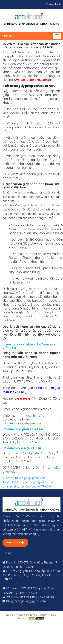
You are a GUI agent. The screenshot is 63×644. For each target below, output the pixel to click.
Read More (15, 543)
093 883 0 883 (14, 597)
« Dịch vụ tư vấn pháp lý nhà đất (24, 478)
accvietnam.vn (37, 415)
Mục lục (7, 36)
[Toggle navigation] (57, 36)
